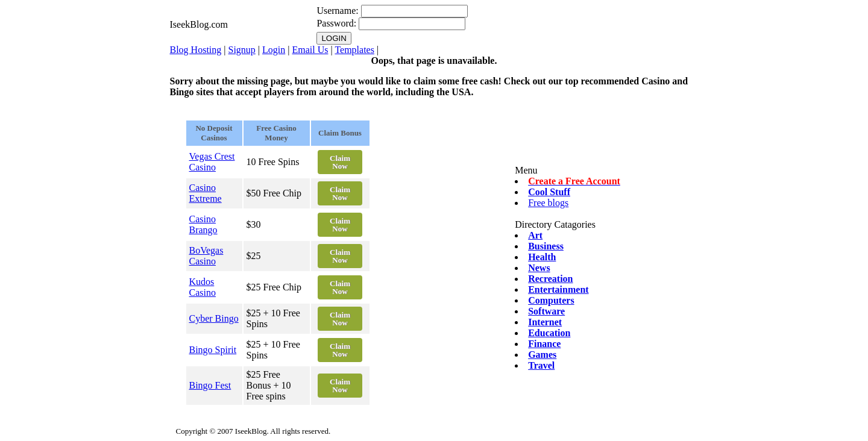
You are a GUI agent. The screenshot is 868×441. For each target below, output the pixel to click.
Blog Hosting (196, 50)
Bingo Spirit (213, 350)
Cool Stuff (549, 192)
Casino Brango (203, 224)
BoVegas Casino (206, 256)
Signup (242, 50)
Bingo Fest (210, 385)
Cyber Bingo (214, 318)
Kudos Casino (203, 287)
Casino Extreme (206, 193)
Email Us (310, 50)
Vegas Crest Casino (212, 162)
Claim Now (340, 162)
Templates (354, 50)
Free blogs (548, 203)
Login (274, 50)
